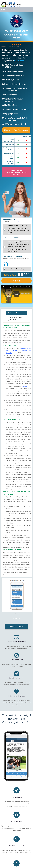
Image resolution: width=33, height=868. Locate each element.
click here (24, 386)
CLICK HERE (19, 60)
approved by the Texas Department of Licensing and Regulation (18, 351)
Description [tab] (12, 313)
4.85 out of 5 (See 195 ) (10, 46)
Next (17, 281)
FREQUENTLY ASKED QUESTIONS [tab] (15, 319)
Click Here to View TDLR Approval (16, 130)
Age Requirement (10, 219)
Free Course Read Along (12, 256)
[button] (16, 294)
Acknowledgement (10, 238)
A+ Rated (22, 124)
